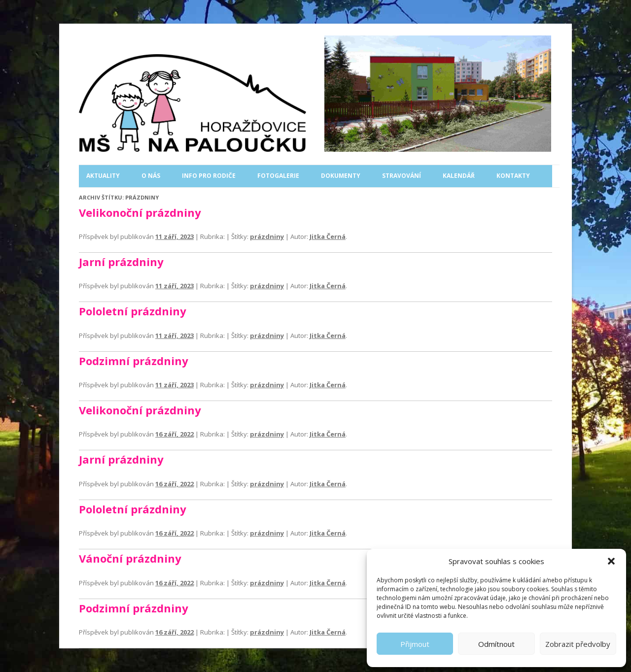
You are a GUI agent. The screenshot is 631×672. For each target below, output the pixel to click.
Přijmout (415, 644)
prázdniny (267, 236)
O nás (151, 176)
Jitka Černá (328, 236)
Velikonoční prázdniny (140, 212)
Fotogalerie (278, 176)
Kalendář (459, 176)
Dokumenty (341, 176)
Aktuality (103, 176)
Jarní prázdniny (121, 262)
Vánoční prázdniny (130, 558)
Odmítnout (496, 644)
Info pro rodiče (209, 176)
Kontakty (513, 176)
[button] (611, 561)
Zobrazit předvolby (578, 644)
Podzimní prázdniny (134, 361)
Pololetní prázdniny (133, 311)
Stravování (402, 176)
